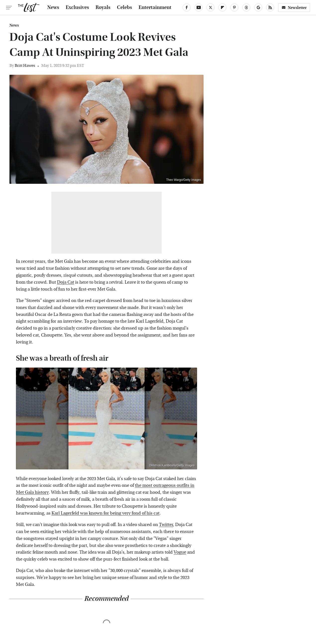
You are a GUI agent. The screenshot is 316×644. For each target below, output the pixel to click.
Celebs (125, 7)
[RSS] (270, 7)
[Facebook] (187, 7)
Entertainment (155, 7)
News (53, 7)
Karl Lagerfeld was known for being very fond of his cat (105, 513)
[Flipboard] (222, 7)
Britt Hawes (25, 65)
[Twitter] (211, 7)
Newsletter (294, 8)
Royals (103, 7)
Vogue (180, 552)
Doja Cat (66, 282)
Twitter (166, 525)
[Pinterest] (234, 7)
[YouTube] (199, 7)
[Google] (258, 7)
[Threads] (246, 7)
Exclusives (77, 7)
